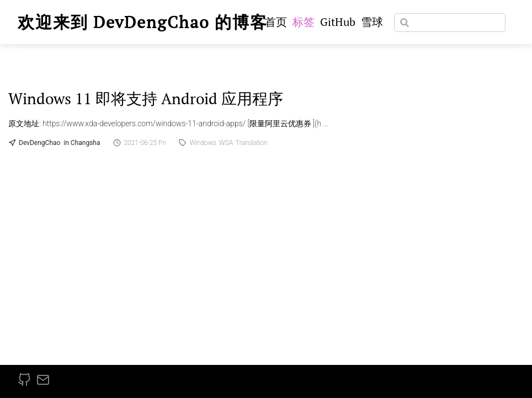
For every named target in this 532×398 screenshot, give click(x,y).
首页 (276, 22)
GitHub (338, 22)
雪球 (372, 22)
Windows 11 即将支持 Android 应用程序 (146, 98)
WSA (226, 143)
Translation (252, 143)
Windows (203, 143)
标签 (304, 22)
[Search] (450, 23)
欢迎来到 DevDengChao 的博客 (143, 22)
